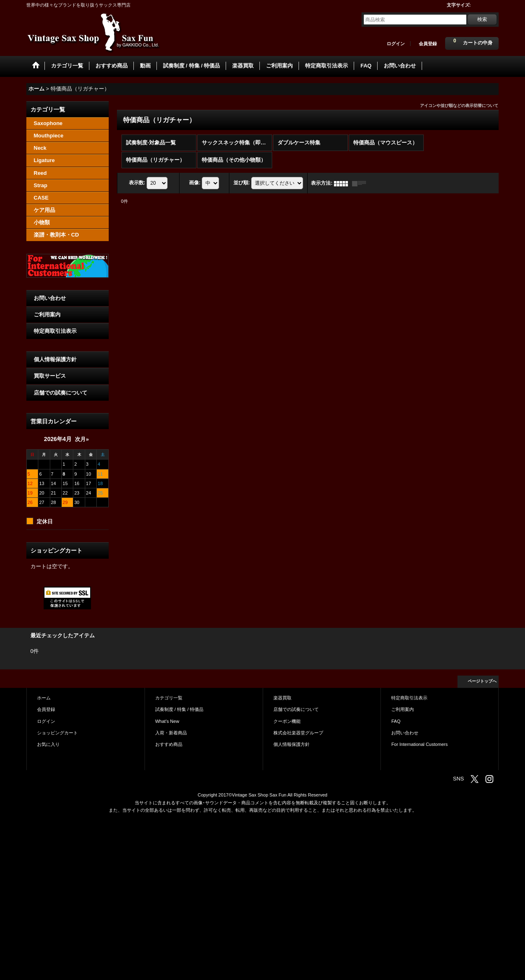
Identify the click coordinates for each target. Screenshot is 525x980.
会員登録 (428, 44)
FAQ (396, 721)
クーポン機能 (287, 721)
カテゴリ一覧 (169, 698)
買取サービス (50, 376)
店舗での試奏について (61, 393)
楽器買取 (282, 698)
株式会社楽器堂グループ (298, 733)
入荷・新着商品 (171, 733)
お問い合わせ (50, 298)
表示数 (137, 183)
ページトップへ (482, 681)
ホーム (44, 698)
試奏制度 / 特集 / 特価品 (179, 709)
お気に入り (48, 744)
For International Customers (419, 744)
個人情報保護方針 (55, 359)
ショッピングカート (57, 733)
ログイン (396, 44)
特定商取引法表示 (55, 331)
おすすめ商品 (169, 744)
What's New (167, 721)
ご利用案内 (47, 315)
